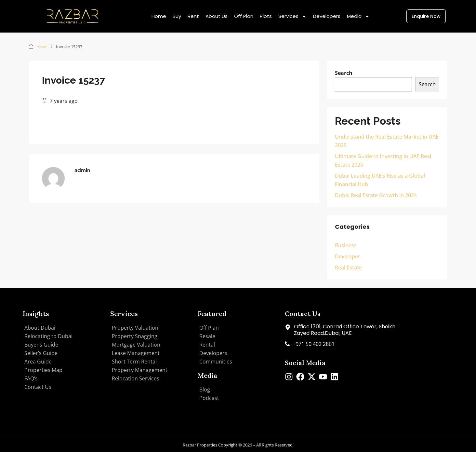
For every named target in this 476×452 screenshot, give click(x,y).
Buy (177, 16)
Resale (207, 336)
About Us (217, 16)
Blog (205, 389)
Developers (327, 16)
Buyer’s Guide (41, 344)
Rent (193, 16)
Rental (207, 344)
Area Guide (38, 361)
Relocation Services (136, 378)
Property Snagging (135, 336)
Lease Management (136, 353)
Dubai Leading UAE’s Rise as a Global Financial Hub (380, 180)
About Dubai (40, 327)
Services (292, 16)
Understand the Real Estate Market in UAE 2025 (387, 141)
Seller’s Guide (41, 353)
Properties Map (43, 370)
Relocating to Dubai (48, 336)
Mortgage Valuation (136, 344)
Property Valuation (135, 327)
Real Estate (348, 267)
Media (358, 16)
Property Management (140, 370)
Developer (348, 256)
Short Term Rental (134, 361)
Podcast (209, 398)
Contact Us (38, 387)
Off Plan (244, 16)
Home (159, 16)
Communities (216, 361)
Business (346, 245)
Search (344, 73)
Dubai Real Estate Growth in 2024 (376, 195)
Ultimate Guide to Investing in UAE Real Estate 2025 (383, 160)
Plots (266, 16)
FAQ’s (31, 378)
